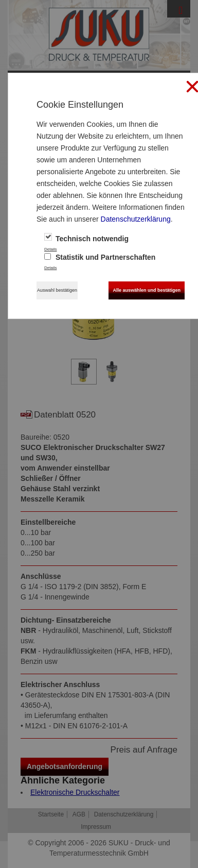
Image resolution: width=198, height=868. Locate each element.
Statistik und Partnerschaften (100, 257)
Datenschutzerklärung (136, 219)
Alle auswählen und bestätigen (147, 290)
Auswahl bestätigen (57, 290)
